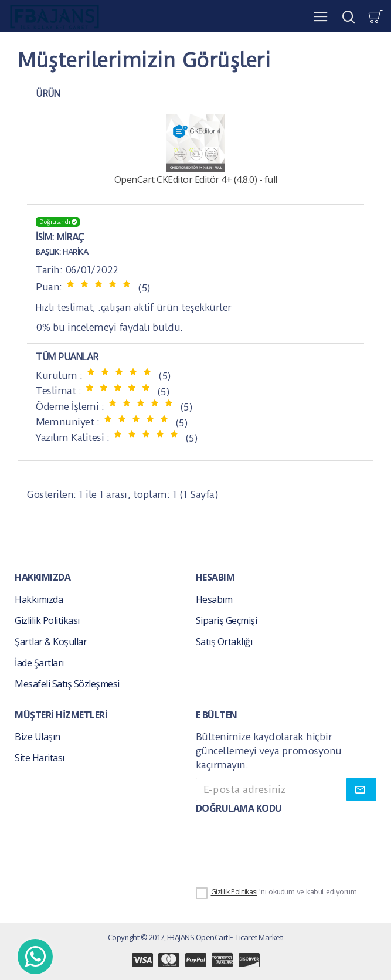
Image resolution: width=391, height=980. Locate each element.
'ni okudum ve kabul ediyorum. (277, 893)
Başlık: (48, 252)
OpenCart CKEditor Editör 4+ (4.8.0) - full (196, 150)
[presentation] (278, 845)
